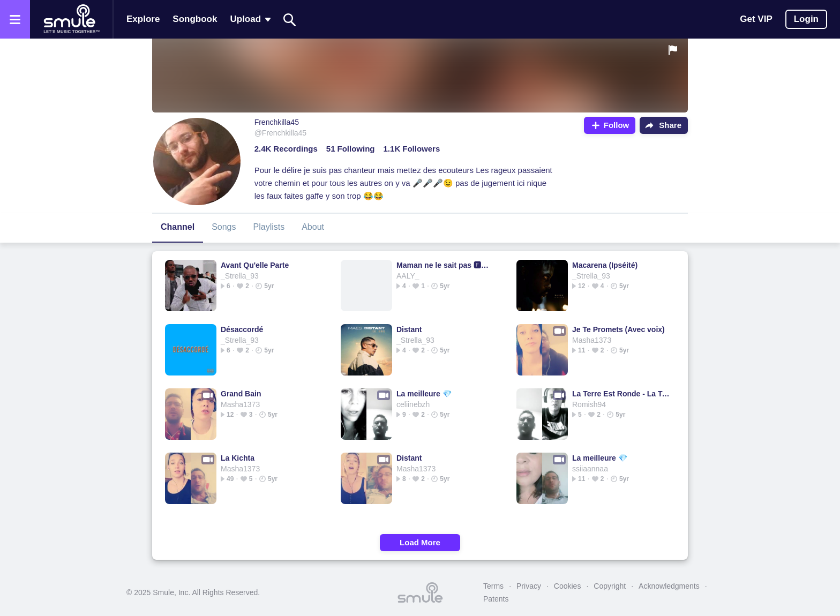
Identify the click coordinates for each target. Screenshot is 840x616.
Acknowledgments (669, 586)
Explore (143, 19)
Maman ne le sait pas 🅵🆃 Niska (445, 265)
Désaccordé (242, 329)
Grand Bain (241, 394)
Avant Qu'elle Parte (255, 265)
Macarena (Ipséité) (605, 265)
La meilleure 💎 (424, 394)
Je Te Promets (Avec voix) (618, 329)
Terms (493, 586)
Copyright (610, 586)
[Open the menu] (15, 19)
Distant (409, 329)
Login (806, 19)
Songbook (195, 19)
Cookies (568, 586)
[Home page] (71, 19)
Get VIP (756, 19)
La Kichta (238, 458)
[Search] (290, 20)
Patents (496, 599)
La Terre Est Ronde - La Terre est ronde (621, 394)
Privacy (529, 586)
